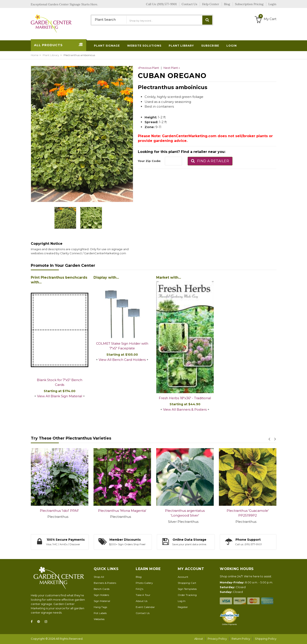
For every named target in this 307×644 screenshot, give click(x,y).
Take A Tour (143, 595)
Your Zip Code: (149, 161)
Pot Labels (100, 613)
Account (183, 577)
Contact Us (143, 613)
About (199, 639)
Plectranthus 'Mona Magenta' (122, 511)
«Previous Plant (148, 68)
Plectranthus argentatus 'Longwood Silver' (185, 513)
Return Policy (241, 639)
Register (183, 607)
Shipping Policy (266, 639)
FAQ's (139, 589)
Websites (99, 619)
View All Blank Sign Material (60, 396)
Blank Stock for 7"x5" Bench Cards (60, 382)
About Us (142, 601)
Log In (182, 601)
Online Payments (230, 624)
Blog (139, 577)
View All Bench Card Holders (122, 360)
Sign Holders (101, 595)
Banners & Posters (105, 583)
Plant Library (51, 55)
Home (35, 55)
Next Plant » (172, 68)
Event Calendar (145, 607)
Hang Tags (100, 607)
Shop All (99, 577)
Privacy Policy (217, 639)
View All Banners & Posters (185, 409)
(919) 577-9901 (167, 4)
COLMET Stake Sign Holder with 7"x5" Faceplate (122, 346)
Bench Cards (102, 589)
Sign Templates (187, 589)
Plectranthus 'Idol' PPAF (59, 511)
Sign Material (102, 601)
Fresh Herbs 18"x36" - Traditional (185, 398)
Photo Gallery (144, 583)
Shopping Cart (187, 583)
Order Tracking (187, 595)
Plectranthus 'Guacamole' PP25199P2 (248, 513)
